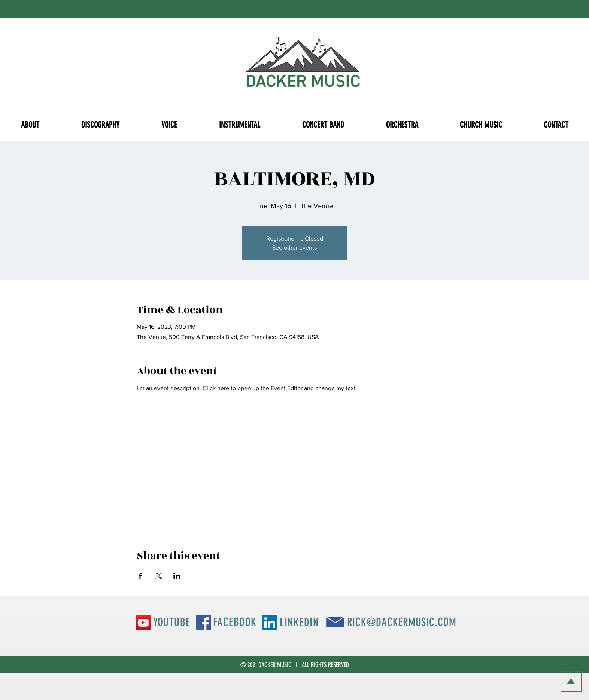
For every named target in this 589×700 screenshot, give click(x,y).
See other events (294, 247)
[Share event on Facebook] (140, 576)
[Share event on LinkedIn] (177, 576)
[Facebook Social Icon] (204, 623)
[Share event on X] (159, 576)
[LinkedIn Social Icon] (270, 623)
